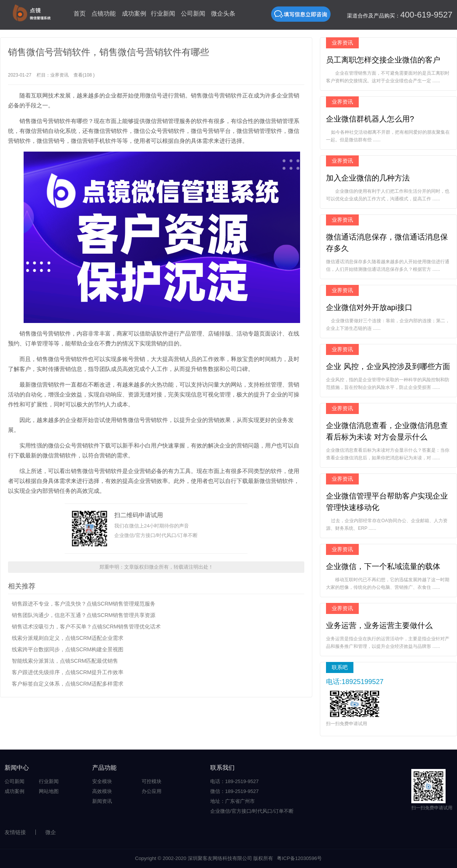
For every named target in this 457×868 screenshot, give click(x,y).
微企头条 (223, 14)
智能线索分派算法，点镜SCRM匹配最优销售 (65, 661)
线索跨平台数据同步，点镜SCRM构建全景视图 (68, 649)
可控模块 (152, 781)
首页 (80, 14)
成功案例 (134, 14)
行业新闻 (163, 14)
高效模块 (102, 791)
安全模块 (102, 781)
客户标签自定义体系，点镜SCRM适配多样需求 (68, 684)
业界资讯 (59, 75)
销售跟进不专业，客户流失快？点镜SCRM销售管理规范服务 (84, 604)
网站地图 (49, 791)
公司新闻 (193, 14)
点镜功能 (104, 14)
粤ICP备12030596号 (300, 858)
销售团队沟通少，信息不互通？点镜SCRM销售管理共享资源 (84, 615)
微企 (51, 832)
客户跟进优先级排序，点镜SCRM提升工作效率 (68, 672)
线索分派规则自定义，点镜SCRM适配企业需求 (68, 638)
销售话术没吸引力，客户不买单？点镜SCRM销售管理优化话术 (86, 627)
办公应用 (152, 791)
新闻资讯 (102, 801)
